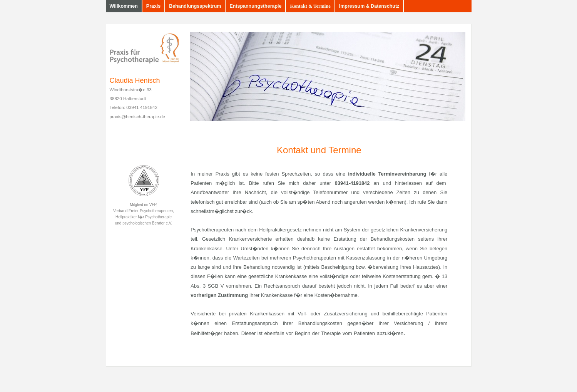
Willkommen (124, 6)
